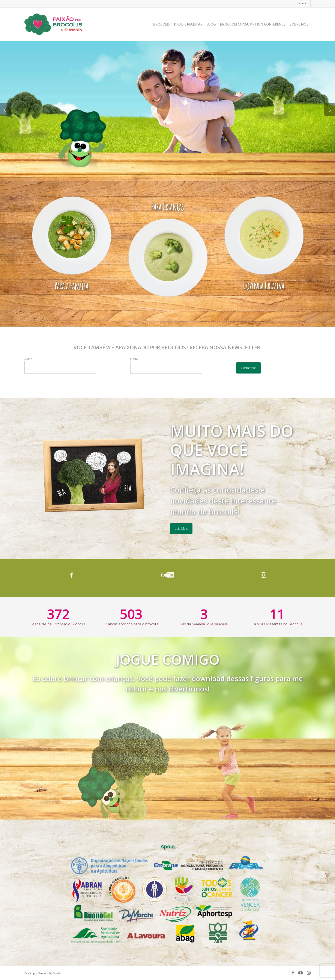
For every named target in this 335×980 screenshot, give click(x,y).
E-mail (166, 365)
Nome (60, 365)
